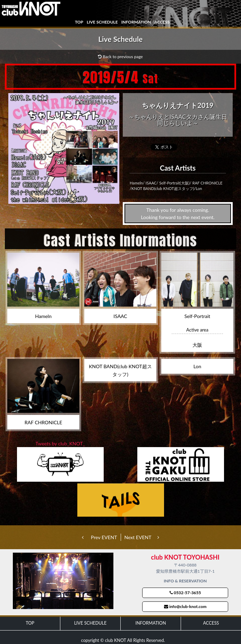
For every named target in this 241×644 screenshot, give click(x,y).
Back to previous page (120, 57)
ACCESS (162, 22)
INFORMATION (136, 22)
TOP (79, 22)
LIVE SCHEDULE (102, 22)
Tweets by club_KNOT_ (60, 443)
